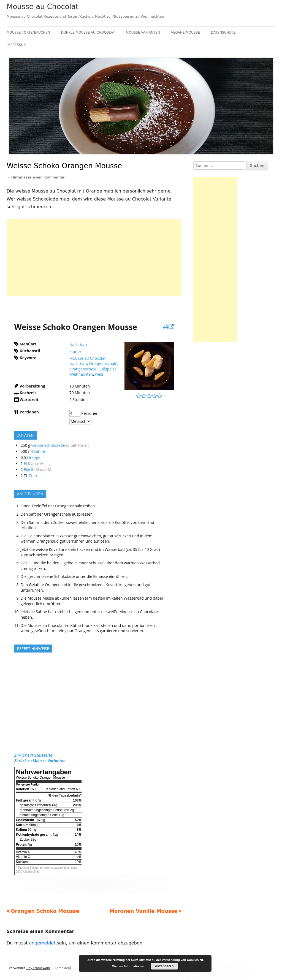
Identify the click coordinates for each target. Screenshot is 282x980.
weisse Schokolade (48, 445)
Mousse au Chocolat (43, 7)
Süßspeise (107, 369)
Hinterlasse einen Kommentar (38, 177)
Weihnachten (81, 374)
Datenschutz (223, 33)
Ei (25, 463)
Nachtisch (78, 344)
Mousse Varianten (143, 33)
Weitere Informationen (128, 966)
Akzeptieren (164, 966)
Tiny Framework (38, 968)
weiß (99, 374)
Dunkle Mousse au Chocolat (88, 33)
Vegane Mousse (185, 33)
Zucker (35, 476)
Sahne (40, 451)
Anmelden (62, 968)
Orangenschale (83, 369)
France (75, 351)
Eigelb (29, 469)
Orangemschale (103, 363)
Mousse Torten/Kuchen (28, 33)
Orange (34, 457)
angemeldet (42, 943)
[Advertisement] (94, 258)
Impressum (16, 45)
